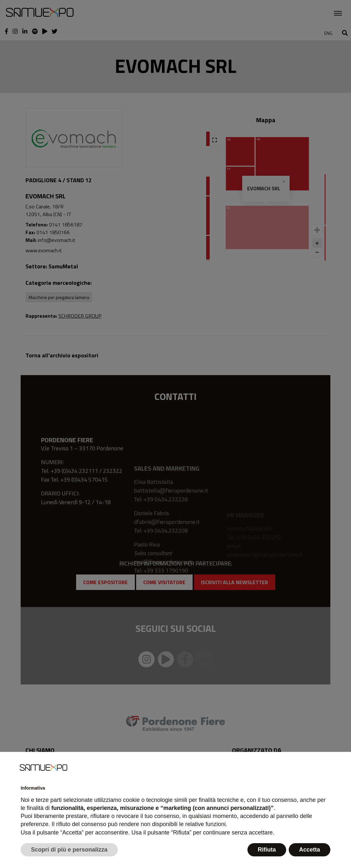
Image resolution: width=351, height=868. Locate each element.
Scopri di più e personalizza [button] (69, 850)
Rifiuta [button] (267, 850)
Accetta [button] (310, 850)
